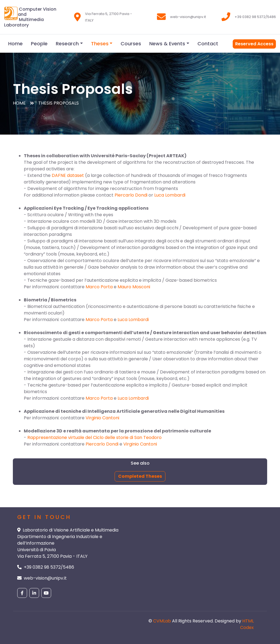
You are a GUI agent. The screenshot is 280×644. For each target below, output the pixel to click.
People (39, 44)
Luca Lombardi (170, 195)
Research (67, 44)
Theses (100, 44)
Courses (131, 44)
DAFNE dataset (68, 175)
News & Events (167, 44)
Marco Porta (99, 287)
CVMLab (162, 621)
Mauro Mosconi (134, 287)
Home (15, 44)
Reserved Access (254, 44)
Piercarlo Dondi (131, 195)
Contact (208, 44)
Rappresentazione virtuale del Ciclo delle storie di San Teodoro (94, 437)
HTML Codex (247, 624)
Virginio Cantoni (102, 418)
